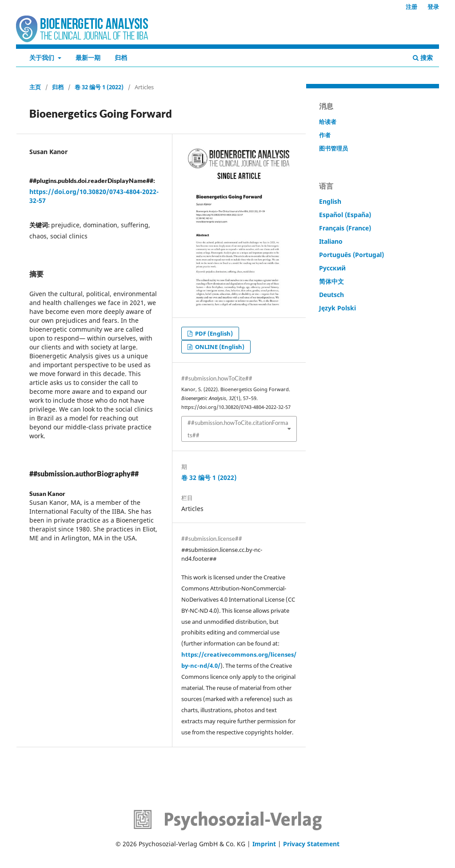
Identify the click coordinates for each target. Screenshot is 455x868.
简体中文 (331, 281)
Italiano (331, 241)
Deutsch (331, 295)
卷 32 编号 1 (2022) (99, 87)
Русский (332, 268)
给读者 (328, 122)
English (330, 201)
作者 (325, 135)
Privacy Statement (311, 844)
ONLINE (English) (219, 347)
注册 (411, 7)
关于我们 (43, 57)
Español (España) (345, 215)
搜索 (423, 57)
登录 (433, 7)
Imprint (264, 844)
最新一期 (88, 57)
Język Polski (337, 308)
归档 (121, 57)
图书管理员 (333, 148)
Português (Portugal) (351, 255)
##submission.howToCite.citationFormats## (238, 429)
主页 (35, 87)
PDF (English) (213, 333)
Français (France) (345, 228)
